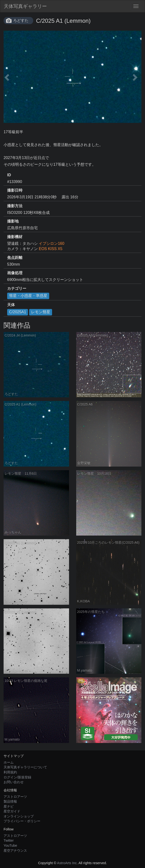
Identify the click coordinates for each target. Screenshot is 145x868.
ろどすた (21, 20)
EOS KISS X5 (51, 249)
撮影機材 (15, 237)
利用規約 (10, 772)
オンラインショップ (19, 816)
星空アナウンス (15, 851)
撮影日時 (15, 190)
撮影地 (13, 221)
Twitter (9, 840)
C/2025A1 (18, 312)
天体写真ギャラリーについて (25, 767)
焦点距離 (15, 258)
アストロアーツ (15, 797)
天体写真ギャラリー (25, 6)
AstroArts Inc (67, 863)
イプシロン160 (51, 243)
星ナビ (9, 806)
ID (9, 175)
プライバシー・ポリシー (22, 821)
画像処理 (15, 273)
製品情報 (10, 801)
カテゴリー (17, 288)
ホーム (9, 762)
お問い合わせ (14, 782)
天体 (11, 305)
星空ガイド (12, 811)
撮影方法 (15, 206)
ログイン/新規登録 (17, 777)
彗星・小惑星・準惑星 (28, 296)
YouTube (10, 845)
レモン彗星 (41, 312)
